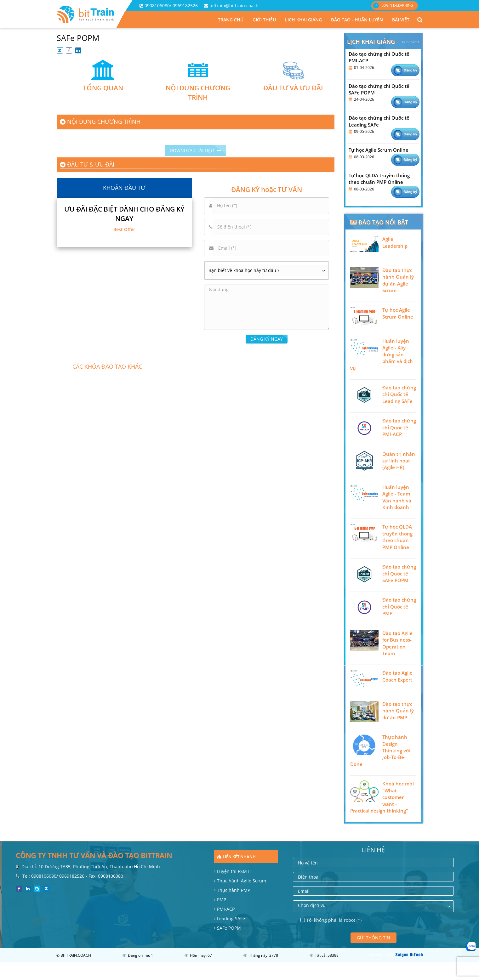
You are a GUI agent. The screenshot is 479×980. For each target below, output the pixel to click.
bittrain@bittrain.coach (234, 6)
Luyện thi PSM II (234, 871)
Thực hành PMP (234, 890)
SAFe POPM (229, 928)
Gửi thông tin (374, 938)
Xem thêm (411, 42)
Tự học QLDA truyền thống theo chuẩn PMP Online (379, 179)
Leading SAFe (231, 918)
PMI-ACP (226, 909)
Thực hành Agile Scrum (242, 881)
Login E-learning (393, 6)
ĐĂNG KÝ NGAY (267, 339)
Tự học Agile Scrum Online (379, 150)
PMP (222, 900)
